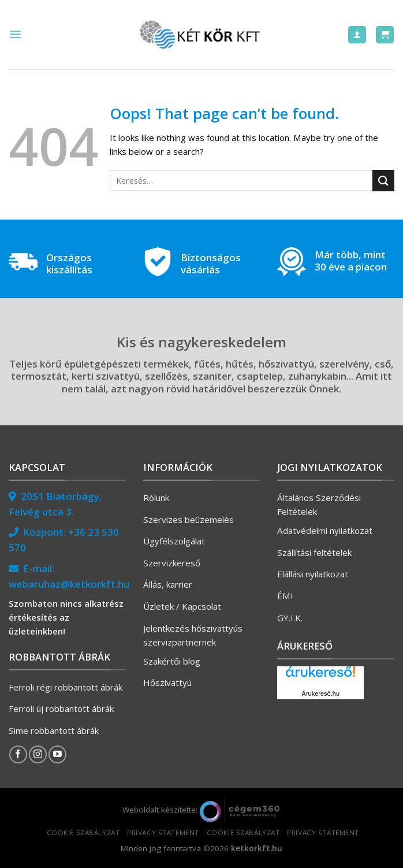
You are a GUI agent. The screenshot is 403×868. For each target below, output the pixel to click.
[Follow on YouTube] (57, 754)
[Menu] (15, 34)
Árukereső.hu (321, 693)
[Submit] (383, 181)
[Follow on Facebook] (18, 754)
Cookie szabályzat (83, 832)
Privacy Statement (163, 832)
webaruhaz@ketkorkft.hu (69, 584)
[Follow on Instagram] (38, 754)
